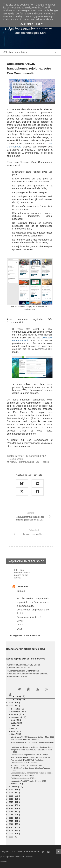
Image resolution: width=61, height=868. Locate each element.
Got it (39, 24)
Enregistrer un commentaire (25, 635)
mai (13, 729)
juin (13, 726)
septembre (16, 717)
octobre (15, 714)
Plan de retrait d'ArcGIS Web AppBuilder (27, 760)
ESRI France (42, 462)
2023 (11, 706)
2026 (18, 696)
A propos (9, 29)
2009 (11, 830)
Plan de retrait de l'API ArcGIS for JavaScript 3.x (30, 757)
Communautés (26, 462)
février (15, 784)
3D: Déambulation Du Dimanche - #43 (26, 765)
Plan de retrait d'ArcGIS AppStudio (25, 740)
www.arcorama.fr (32, 852)
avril (14, 731)
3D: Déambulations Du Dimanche (23, 671)
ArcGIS (13, 462)
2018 (11, 802)
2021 (11, 793)
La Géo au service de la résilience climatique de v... (32, 747)
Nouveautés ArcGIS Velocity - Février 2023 (28, 781)
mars (14, 734)
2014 (11, 815)
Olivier (20, 587)
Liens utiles (26, 29)
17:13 (19, 629)
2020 (11, 796)
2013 (11, 818)
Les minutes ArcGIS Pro (19, 668)
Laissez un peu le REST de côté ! (24, 763)
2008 (11, 834)
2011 (11, 824)
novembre (16, 712)
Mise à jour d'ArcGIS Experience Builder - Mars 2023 (32, 737)
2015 (11, 812)
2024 (11, 703)
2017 (11, 805)
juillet (14, 723)
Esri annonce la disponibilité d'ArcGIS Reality (29, 755)
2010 (11, 827)
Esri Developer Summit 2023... (23, 778)
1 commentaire (16, 459)
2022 (11, 790)
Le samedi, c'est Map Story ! (22, 776)
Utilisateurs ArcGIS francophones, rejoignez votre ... (32, 773)
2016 (11, 808)
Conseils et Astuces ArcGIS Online (24, 665)
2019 (11, 799)
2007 (11, 837)
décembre (16, 709)
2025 (18, 699)
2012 (11, 821)
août (14, 720)
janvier (15, 786)
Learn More (26, 24)
